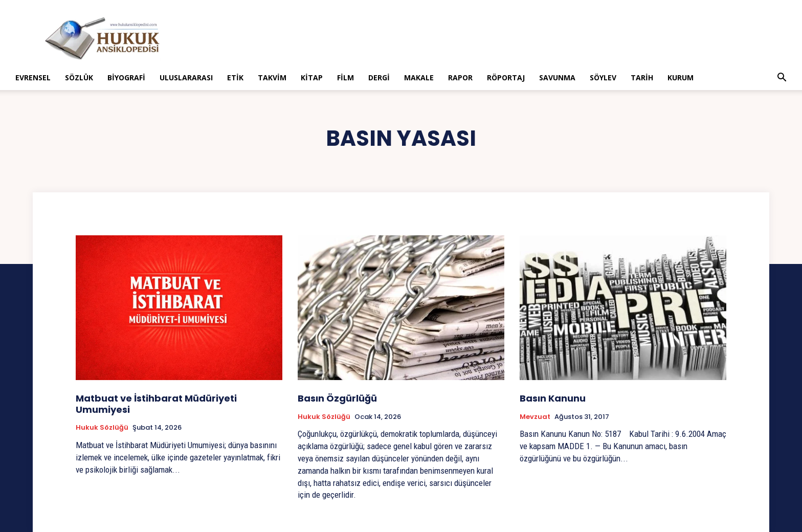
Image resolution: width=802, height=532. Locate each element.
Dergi (379, 77)
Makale (419, 77)
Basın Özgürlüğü (337, 398)
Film (346, 77)
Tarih (642, 77)
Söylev (603, 77)
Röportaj (506, 77)
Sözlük (79, 77)
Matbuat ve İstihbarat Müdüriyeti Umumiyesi (156, 404)
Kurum (681, 77)
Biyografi (126, 77)
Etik (235, 77)
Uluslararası (186, 77)
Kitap (312, 77)
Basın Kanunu (553, 398)
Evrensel (33, 77)
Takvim (272, 77)
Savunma (557, 77)
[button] (782, 79)
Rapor (460, 77)
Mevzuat (535, 417)
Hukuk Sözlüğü (102, 428)
